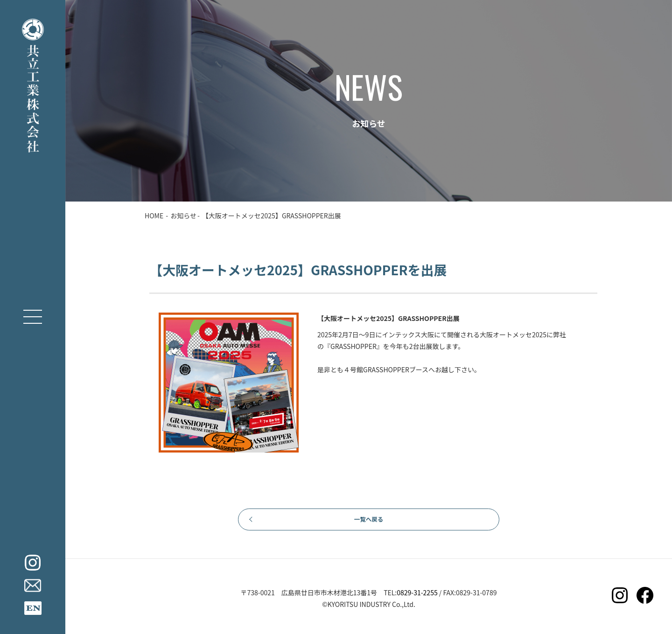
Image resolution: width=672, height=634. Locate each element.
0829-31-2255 (417, 598)
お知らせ (183, 216)
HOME (154, 216)
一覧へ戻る (369, 522)
